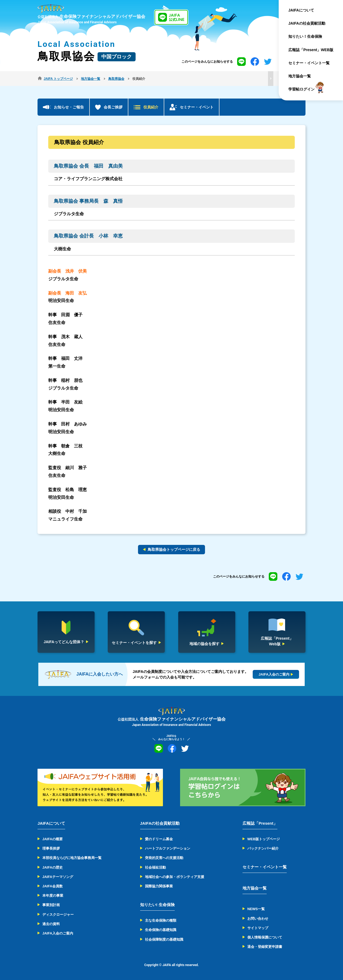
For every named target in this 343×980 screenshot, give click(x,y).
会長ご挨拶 (113, 107)
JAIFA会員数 (53, 886)
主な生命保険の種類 (161, 920)
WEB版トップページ (264, 839)
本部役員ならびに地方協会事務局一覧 (72, 858)
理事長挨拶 (51, 848)
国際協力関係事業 (159, 886)
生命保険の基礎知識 (161, 930)
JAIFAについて (301, 10)
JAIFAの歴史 (53, 867)
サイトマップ (258, 928)
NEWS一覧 (256, 909)
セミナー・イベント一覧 (309, 63)
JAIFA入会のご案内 (58, 933)
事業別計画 (51, 905)
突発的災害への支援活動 (164, 858)
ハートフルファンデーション (168, 848)
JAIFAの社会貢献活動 (307, 23)
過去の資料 (51, 924)
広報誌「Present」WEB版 (311, 50)
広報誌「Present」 (260, 823)
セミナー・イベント (197, 107)
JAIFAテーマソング (58, 877)
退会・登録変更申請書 (265, 947)
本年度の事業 (53, 896)
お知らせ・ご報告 (69, 107)
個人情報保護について (265, 937)
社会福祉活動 (155, 867)
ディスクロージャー (58, 915)
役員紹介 (151, 107)
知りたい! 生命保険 (157, 905)
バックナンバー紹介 (263, 848)
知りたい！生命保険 (305, 36)
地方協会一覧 (300, 76)
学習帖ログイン (301, 89)
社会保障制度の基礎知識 (164, 939)
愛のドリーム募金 (159, 839)
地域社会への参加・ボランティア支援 (175, 877)
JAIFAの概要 (53, 839)
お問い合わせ (258, 919)
